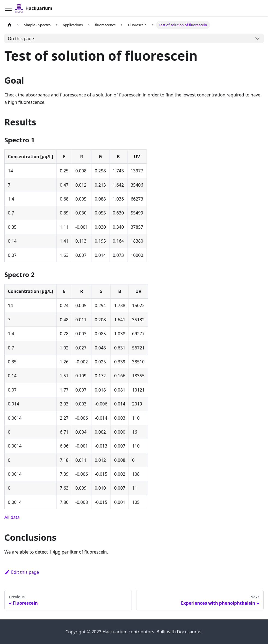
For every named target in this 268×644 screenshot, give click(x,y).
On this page (21, 39)
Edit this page (22, 572)
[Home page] (10, 25)
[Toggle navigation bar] (8, 8)
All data (12, 517)
